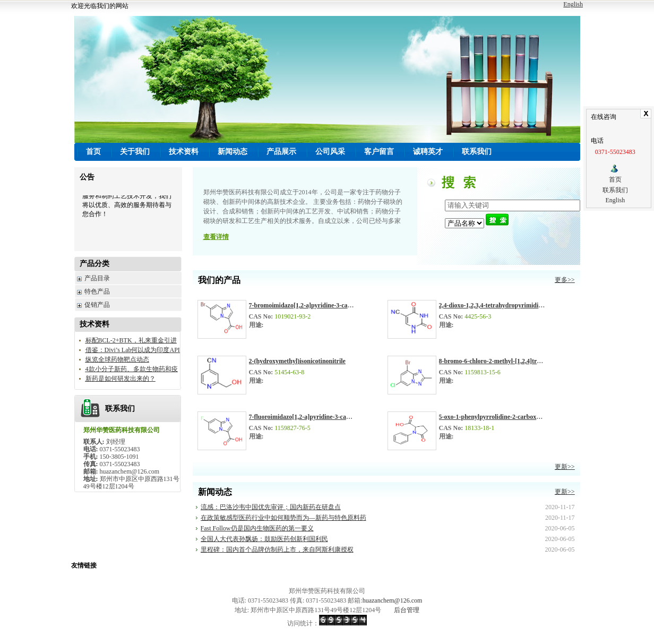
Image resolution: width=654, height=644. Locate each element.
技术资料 (184, 152)
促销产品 (97, 305)
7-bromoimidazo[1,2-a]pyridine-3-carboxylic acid (316, 305)
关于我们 (135, 152)
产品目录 (97, 278)
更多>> (565, 280)
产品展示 (281, 152)
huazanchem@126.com (393, 600)
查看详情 (216, 237)
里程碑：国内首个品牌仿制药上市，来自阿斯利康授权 (277, 549)
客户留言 (379, 152)
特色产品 (97, 291)
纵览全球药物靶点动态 (117, 359)
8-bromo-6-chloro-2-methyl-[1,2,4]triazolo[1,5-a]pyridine (516, 361)
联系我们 (615, 190)
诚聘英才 (428, 152)
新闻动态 (233, 152)
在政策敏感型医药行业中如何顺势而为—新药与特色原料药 (283, 518)
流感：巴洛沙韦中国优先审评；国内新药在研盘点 (271, 507)
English (573, 4)
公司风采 (330, 152)
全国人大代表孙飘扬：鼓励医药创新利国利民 (264, 539)
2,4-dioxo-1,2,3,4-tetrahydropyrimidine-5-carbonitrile (512, 305)
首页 (615, 179)
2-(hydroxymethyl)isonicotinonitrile (297, 361)
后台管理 (407, 610)
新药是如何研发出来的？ (121, 379)
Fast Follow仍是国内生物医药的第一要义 (257, 528)
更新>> (565, 467)
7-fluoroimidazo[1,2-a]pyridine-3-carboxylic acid (315, 417)
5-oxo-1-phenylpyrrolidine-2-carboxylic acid (499, 417)
